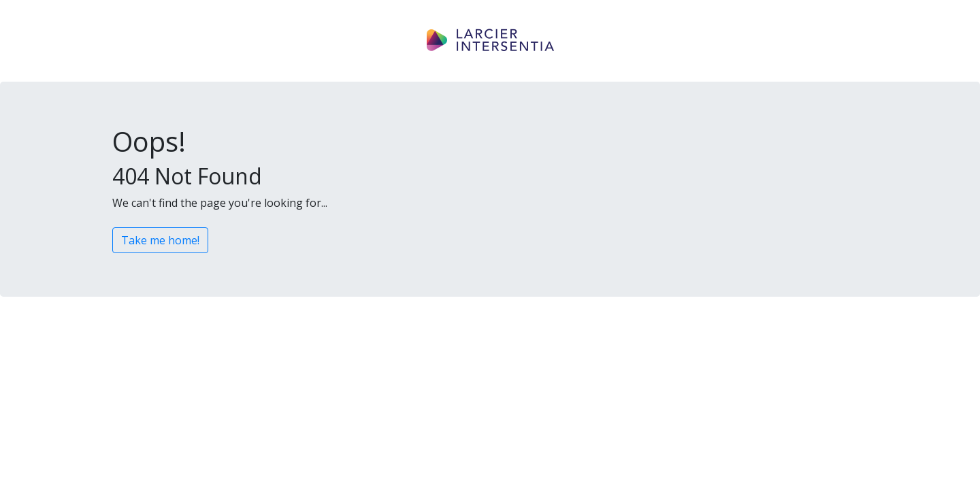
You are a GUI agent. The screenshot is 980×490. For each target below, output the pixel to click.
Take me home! (160, 240)
